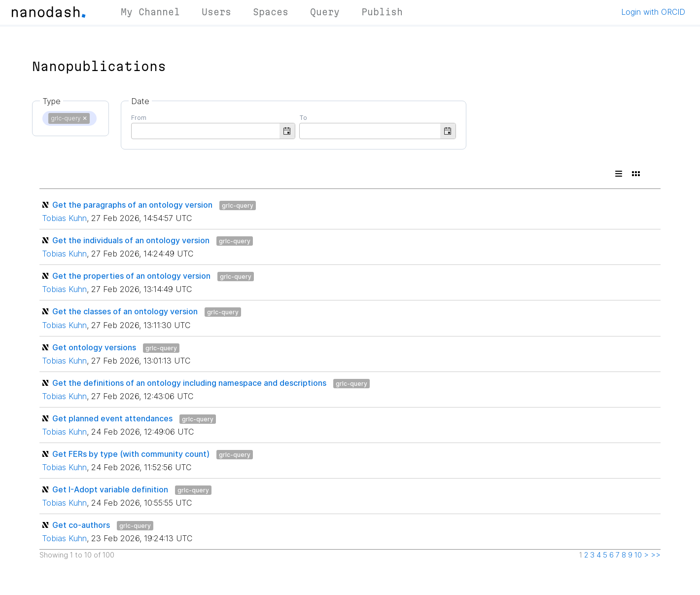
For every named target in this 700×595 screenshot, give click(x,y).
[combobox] (206, 130)
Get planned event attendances (112, 418)
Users (216, 12)
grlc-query (238, 205)
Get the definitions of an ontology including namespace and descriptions (189, 383)
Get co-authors (81, 525)
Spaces (271, 12)
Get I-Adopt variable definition (110, 489)
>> (656, 555)
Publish (382, 12)
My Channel (150, 12)
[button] (287, 131)
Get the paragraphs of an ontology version (132, 205)
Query (325, 12)
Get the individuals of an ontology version (131, 240)
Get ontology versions (94, 347)
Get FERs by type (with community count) (131, 454)
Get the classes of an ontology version (125, 311)
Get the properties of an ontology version (131, 276)
